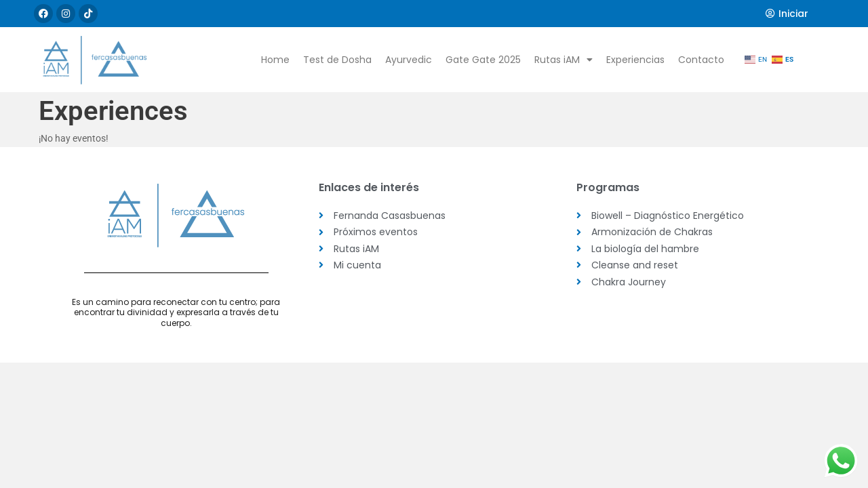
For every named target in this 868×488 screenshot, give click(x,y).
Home (275, 60)
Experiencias (635, 60)
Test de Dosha (337, 60)
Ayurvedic (409, 60)
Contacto (701, 60)
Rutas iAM (564, 60)
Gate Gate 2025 (483, 60)
